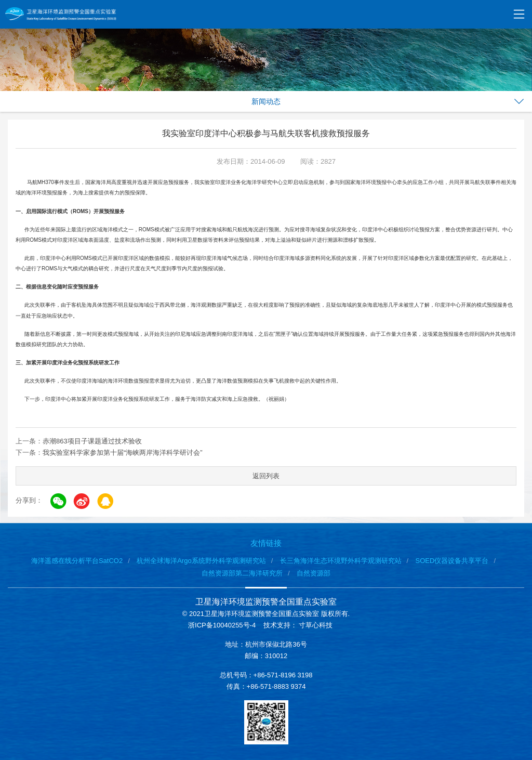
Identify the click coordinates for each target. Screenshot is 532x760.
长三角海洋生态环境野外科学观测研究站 (341, 561)
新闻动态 (266, 101)
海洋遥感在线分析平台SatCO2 (77, 561)
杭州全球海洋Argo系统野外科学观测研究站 (201, 561)
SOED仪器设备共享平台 (452, 561)
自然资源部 (314, 573)
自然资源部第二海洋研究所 (242, 573)
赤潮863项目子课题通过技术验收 (92, 441)
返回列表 (266, 476)
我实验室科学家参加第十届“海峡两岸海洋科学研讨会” (123, 453)
